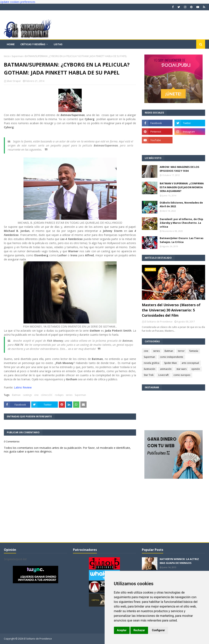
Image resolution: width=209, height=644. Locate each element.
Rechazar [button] (139, 630)
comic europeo (182, 375)
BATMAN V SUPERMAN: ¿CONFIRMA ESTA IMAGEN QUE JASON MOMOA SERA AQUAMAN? (182, 187)
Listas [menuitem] (58, 44)
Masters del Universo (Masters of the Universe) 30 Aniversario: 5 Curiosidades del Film (171, 310)
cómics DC (47, 395)
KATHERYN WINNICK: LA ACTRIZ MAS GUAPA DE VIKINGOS (179, 561)
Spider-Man (170, 363)
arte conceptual (190, 363)
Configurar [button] (158, 630)
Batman (16, 395)
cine (36, 395)
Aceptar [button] (122, 630)
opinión (196, 369)
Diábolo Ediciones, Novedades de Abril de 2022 (181, 205)
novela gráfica (152, 363)
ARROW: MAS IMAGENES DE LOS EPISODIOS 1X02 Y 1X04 (180, 169)
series (69, 395)
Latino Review (23, 387)
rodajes (59, 395)
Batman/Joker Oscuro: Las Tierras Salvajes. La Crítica (182, 240)
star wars (181, 369)
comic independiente (172, 357)
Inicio (7, 56)
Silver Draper (14, 81)
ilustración (150, 369)
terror (181, 351)
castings (27, 395)
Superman (17, 56)
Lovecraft (163, 375)
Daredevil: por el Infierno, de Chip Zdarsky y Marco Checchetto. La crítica (181, 223)
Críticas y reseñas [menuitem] (33, 44)
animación (166, 369)
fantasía (194, 351)
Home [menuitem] (11, 44)
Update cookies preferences (18, 2)
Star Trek (149, 375)
